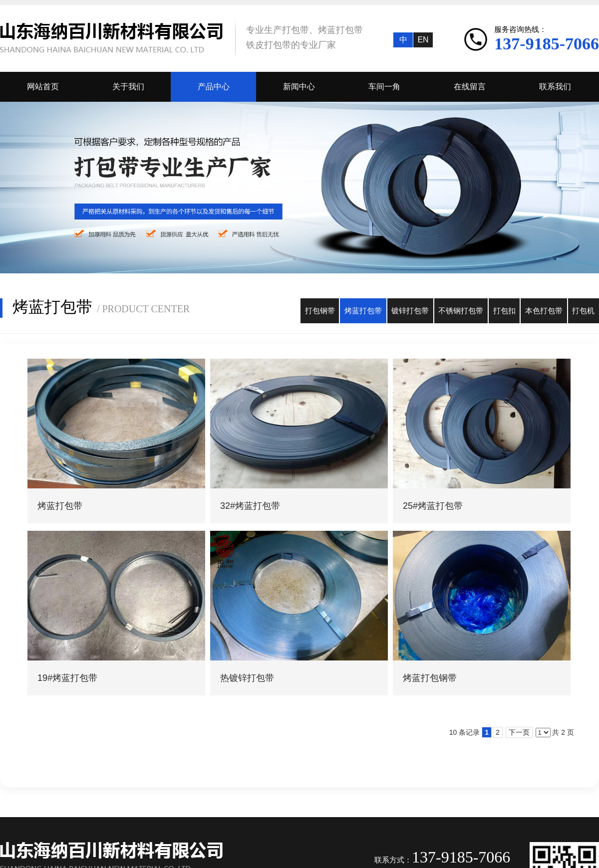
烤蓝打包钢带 (430, 678)
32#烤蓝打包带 (250, 506)
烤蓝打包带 (60, 506)
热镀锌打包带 (247, 678)
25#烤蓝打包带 (433, 506)
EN (423, 40)
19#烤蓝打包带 (67, 678)
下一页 (519, 732)
